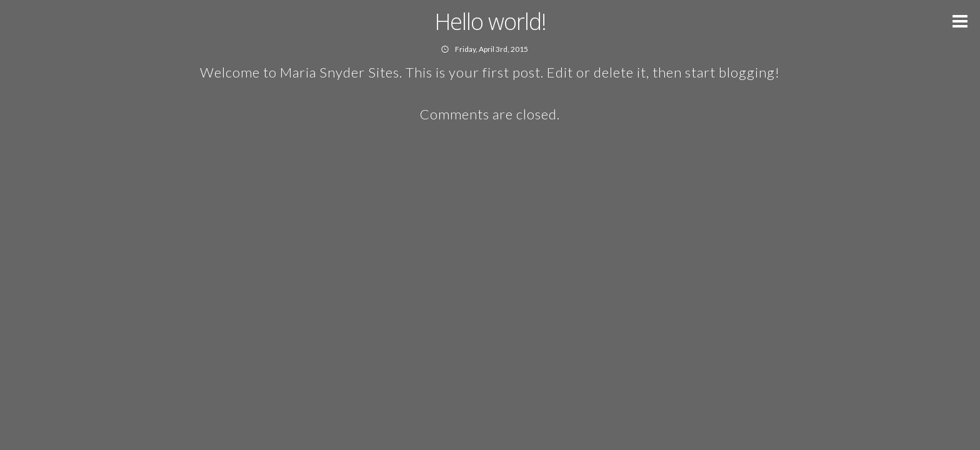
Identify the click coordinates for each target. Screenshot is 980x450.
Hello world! (490, 22)
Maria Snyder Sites (340, 72)
